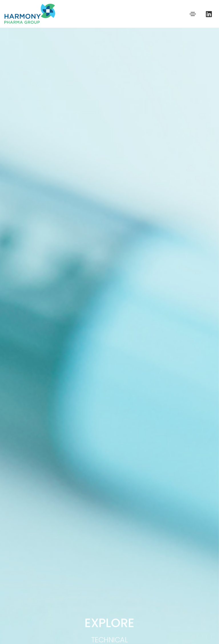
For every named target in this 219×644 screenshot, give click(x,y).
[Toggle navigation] (193, 14)
